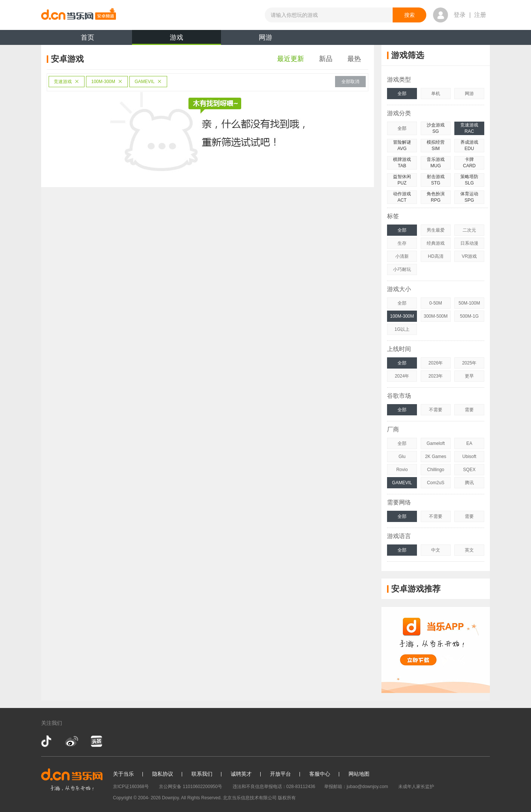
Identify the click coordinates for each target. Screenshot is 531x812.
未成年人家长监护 (416, 787)
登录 (460, 15)
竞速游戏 (67, 82)
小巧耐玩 (402, 269)
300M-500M (436, 316)
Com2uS (436, 483)
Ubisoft (469, 457)
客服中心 (320, 774)
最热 (354, 59)
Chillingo (436, 470)
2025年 (469, 363)
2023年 (436, 376)
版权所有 (287, 798)
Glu (402, 457)
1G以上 (402, 329)
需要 (469, 410)
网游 (265, 37)
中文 (436, 550)
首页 (88, 37)
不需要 (436, 410)
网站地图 (359, 774)
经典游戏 (436, 243)
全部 (402, 94)
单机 (436, 94)
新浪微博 (72, 741)
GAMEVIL (148, 82)
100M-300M (107, 82)
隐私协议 (163, 774)
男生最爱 (436, 230)
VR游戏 (469, 256)
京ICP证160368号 (131, 787)
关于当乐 (123, 774)
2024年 (402, 376)
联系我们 (202, 774)
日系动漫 (469, 243)
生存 (402, 243)
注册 (480, 15)
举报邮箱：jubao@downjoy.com (356, 787)
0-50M (436, 303)
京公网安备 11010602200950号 (191, 787)
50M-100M (469, 303)
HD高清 (435, 256)
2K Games (436, 457)
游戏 (177, 39)
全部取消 (350, 82)
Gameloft (436, 443)
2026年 (436, 363)
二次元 (469, 230)
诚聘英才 (241, 774)
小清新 (402, 256)
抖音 (47, 741)
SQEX (469, 470)
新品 (326, 59)
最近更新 (291, 59)
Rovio (402, 470)
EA (469, 443)
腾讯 (469, 483)
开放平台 (280, 774)
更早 (469, 376)
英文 (469, 550)
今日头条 (96, 741)
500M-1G (469, 316)
